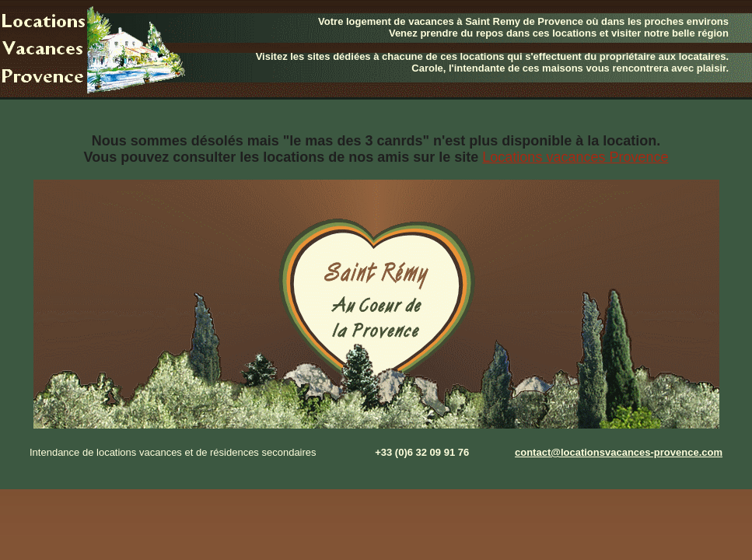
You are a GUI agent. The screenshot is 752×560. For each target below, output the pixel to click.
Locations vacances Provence (575, 157)
